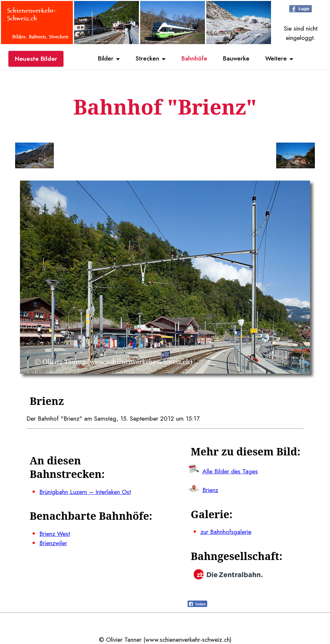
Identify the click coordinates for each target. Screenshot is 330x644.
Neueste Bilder (36, 59)
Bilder (105, 59)
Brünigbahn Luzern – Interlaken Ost (85, 492)
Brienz (210, 490)
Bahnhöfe (194, 59)
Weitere (277, 59)
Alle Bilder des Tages (230, 471)
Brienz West (55, 534)
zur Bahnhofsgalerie (226, 532)
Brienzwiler (53, 543)
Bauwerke (237, 59)
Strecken (147, 59)
